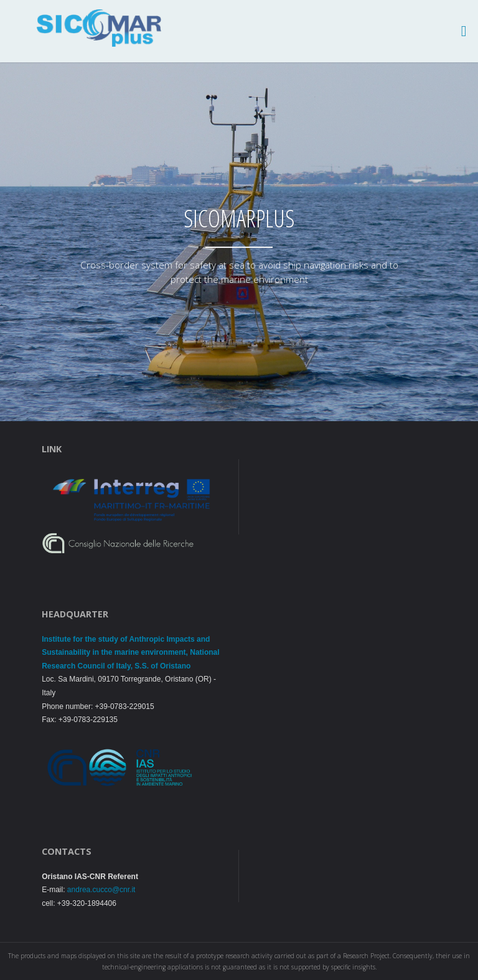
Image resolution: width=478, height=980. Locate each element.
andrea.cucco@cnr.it (101, 890)
